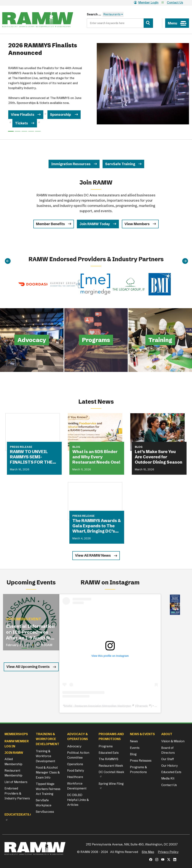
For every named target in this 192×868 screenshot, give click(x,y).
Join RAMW (14, 753)
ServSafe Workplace (44, 803)
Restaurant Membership (13, 773)
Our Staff (168, 759)
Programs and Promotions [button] (111, 736)
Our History (169, 766)
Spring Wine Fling (111, 784)
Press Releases (141, 761)
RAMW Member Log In (17, 744)
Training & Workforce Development (45, 756)
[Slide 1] (18, 131)
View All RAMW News (93, 555)
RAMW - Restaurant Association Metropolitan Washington (97, 706)
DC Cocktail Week (111, 772)
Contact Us (175, 2)
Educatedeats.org (21, 814)
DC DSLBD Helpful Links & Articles (78, 800)
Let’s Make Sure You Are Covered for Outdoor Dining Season (159, 457)
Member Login (146, 2)
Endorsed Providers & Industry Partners (17, 793)
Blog (133, 754)
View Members (137, 224)
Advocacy (74, 746)
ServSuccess (45, 812)
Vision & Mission (173, 741)
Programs (106, 746)
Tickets (21, 123)
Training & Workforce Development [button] (48, 739)
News (134, 741)
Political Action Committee (78, 755)
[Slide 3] (31, 131)
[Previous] (8, 261)
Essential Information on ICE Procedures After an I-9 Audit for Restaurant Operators (30, 632)
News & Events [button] (142, 734)
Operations (75, 764)
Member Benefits (50, 224)
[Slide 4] (38, 131)
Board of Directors (168, 750)
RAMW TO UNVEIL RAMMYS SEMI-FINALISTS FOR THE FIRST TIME (31, 457)
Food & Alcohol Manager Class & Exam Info (48, 772)
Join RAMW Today (95, 224)
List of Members (16, 782)
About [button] (167, 734)
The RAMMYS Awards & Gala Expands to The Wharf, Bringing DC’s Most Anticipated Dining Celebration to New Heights (97, 526)
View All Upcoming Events (28, 667)
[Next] (185, 261)
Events (135, 748)
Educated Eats (109, 753)
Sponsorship (61, 115)
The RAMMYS (108, 759)
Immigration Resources (71, 164)
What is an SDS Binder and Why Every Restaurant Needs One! (96, 457)
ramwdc (143, 706)
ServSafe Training (120, 164)
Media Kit (168, 778)
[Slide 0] (11, 131)
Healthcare (75, 777)
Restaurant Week (111, 766)
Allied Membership (13, 761)
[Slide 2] (24, 131)
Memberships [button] (16, 734)
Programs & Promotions (138, 770)
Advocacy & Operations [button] (78, 736)
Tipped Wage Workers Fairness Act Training (48, 789)
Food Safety (76, 770)
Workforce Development (77, 786)
